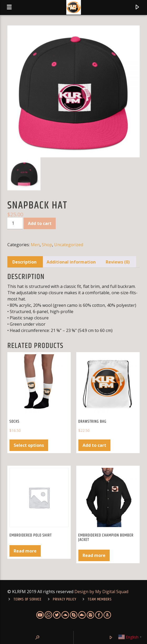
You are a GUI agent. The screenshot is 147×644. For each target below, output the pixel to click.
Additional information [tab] (71, 262)
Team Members (100, 599)
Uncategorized (69, 245)
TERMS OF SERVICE (27, 599)
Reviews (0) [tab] (118, 262)
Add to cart (40, 223)
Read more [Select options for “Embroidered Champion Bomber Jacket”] (94, 555)
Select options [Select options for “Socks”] (29, 445)
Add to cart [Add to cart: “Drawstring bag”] (94, 445)
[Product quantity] (15, 223)
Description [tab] (24, 262)
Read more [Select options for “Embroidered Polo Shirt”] (25, 551)
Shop (47, 245)
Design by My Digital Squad (101, 592)
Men (35, 245)
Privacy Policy (65, 599)
